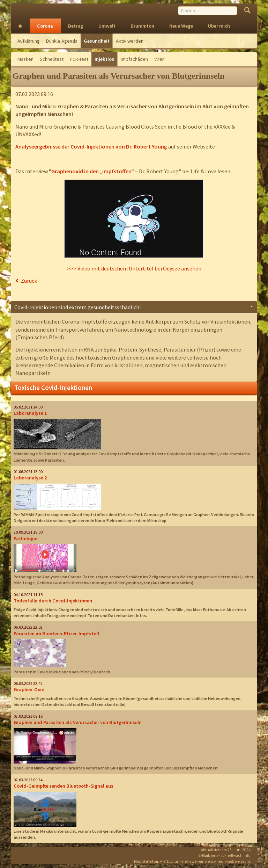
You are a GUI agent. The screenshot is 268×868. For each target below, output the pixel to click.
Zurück (29, 281)
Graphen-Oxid (29, 689)
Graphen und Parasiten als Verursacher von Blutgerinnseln (78, 722)
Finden (247, 11)
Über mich (219, 26)
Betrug (76, 26)
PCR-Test (79, 59)
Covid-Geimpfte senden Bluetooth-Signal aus (64, 786)
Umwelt (107, 26)
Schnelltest (52, 59)
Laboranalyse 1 (30, 413)
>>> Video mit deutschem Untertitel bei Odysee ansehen (134, 268)
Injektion (105, 59)
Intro (20, 26)
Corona (45, 26)
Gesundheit (97, 41)
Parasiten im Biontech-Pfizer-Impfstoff (57, 634)
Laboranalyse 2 (30, 478)
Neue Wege (181, 26)
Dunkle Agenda (62, 41)
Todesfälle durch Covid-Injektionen (53, 601)
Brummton (142, 26)
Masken (25, 59)
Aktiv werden (130, 41)
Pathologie (25, 538)
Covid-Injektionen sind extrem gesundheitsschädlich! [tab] (77, 307)
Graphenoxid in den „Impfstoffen (91, 171)
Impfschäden (134, 59)
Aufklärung (29, 41)
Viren (159, 59)
